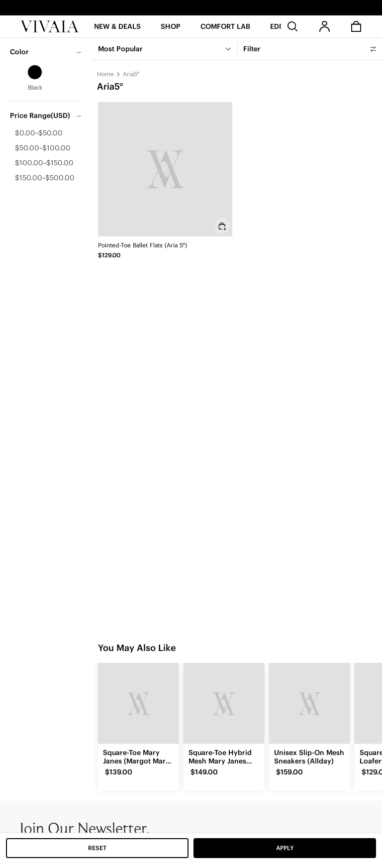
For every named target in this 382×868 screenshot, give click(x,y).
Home (105, 74)
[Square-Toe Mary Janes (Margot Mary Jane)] (138, 703)
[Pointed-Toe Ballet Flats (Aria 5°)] (165, 169)
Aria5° (131, 74)
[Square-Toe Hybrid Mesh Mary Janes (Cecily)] (224, 703)
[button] (117, 30)
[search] (292, 26)
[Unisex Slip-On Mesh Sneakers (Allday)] (309, 703)
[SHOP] (171, 30)
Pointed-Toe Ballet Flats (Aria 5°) (143, 245)
